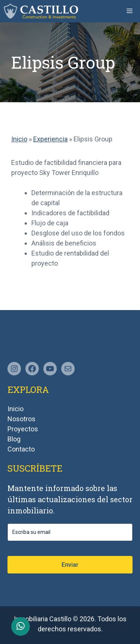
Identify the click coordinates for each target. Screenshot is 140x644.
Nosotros (21, 419)
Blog (14, 439)
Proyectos (23, 429)
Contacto (21, 449)
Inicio (19, 139)
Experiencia (50, 139)
